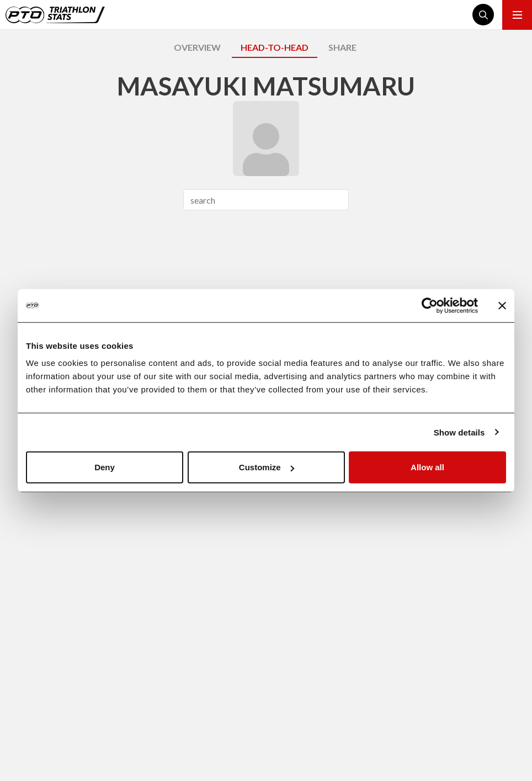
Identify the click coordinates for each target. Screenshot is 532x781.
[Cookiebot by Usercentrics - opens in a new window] (430, 305)
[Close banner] (502, 305)
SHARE (342, 47)
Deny (105, 467)
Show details (459, 432)
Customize (267, 467)
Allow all (427, 467)
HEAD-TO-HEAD (275, 47)
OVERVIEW (197, 47)
